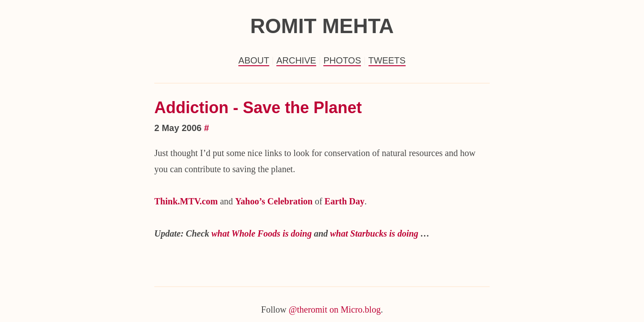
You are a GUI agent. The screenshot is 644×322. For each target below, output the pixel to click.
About (254, 60)
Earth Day (345, 201)
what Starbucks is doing (374, 233)
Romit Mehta (322, 26)
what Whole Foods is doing (262, 233)
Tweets (387, 60)
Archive (296, 60)
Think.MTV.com (186, 201)
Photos (342, 60)
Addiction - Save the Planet (258, 108)
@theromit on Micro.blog (335, 309)
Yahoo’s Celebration (274, 201)
